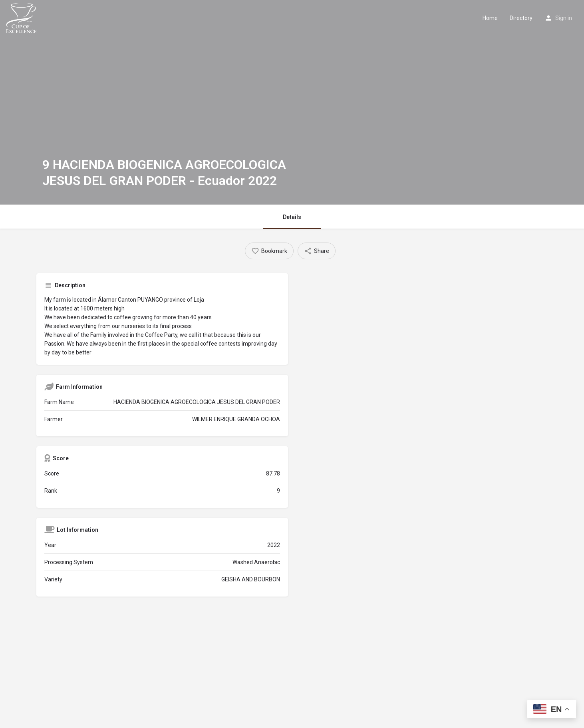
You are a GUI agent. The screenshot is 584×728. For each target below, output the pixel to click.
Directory (521, 18)
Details (292, 217)
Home (490, 18)
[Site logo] (22, 17)
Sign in (564, 18)
